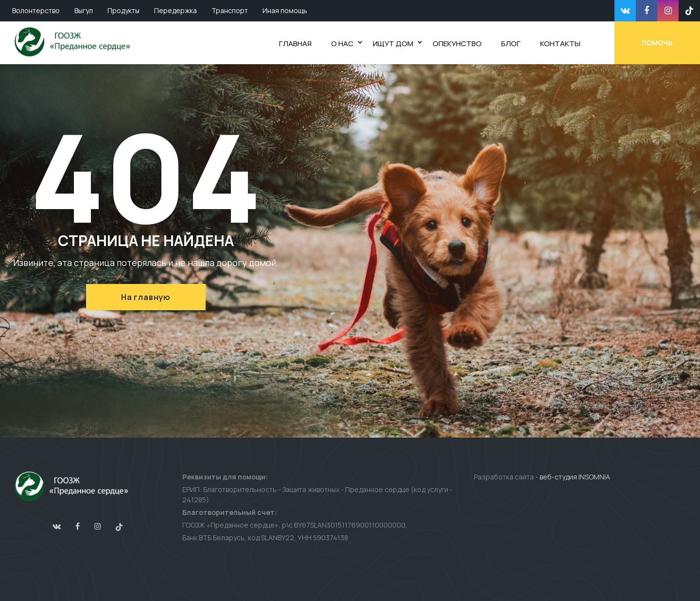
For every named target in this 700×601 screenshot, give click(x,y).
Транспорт (230, 10)
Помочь (657, 43)
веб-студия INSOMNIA (575, 477)
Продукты (123, 10)
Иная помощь (285, 10)
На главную (146, 297)
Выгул (84, 10)
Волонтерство (36, 10)
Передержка (175, 10)
